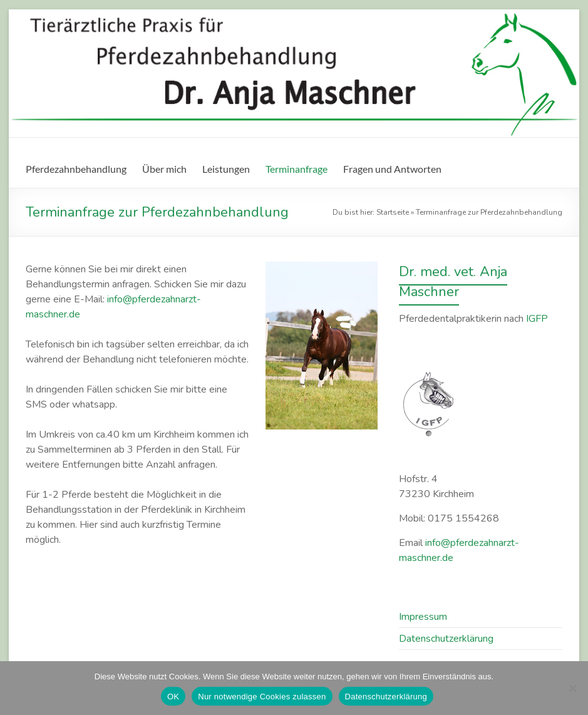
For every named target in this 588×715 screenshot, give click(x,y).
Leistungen (226, 169)
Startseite (393, 212)
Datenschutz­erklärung (446, 639)
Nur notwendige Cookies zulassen (262, 697)
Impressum (423, 617)
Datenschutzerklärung (386, 697)
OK (173, 697)
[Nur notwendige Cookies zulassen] (572, 688)
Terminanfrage (297, 169)
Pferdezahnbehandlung (76, 169)
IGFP (537, 319)
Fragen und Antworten (392, 169)
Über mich (164, 169)
